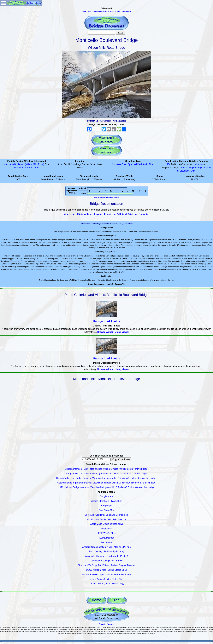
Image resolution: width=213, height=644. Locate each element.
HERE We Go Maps (107, 533)
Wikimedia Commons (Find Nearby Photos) (107, 556)
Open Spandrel (129, 164)
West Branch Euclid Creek (27, 168)
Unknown (198, 164)
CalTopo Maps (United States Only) (106, 584)
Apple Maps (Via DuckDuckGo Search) (106, 519)
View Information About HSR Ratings (106, 198)
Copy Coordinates (121, 459)
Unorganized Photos (106, 321)
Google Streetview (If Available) (106, 501)
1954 (168, 164)
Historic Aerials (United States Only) (106, 579)
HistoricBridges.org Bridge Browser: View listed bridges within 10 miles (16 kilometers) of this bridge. (106, 483)
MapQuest (107, 529)
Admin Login (107, 637)
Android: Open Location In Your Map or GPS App (106, 547)
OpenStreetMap (106, 510)
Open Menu (3, 3)
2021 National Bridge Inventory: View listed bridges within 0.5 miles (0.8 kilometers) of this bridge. (106, 487)
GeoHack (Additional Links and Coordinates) (107, 515)
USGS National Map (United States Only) (106, 570)
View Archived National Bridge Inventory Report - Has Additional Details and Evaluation (106, 214)
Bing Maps (107, 506)
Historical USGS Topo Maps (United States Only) (106, 575)
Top (116, 600)
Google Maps (106, 496)
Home (96, 600)
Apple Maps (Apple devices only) (106, 524)
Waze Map (107, 542)
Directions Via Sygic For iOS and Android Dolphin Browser (106, 565)
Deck (140, 164)
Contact (110, 624)
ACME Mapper (106, 538)
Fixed (151, 164)
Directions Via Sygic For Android (106, 561)
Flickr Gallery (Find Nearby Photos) (107, 551)
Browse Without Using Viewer (113, 332)
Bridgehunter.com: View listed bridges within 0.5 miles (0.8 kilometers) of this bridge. (106, 469)
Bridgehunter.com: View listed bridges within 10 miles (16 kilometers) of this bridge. (107, 474)
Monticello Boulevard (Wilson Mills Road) (24, 164)
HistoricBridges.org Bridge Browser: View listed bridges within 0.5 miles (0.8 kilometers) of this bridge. (107, 478)
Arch (145, 164)
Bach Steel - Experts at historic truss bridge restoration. (106, 11)
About (102, 624)
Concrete (117, 164)
